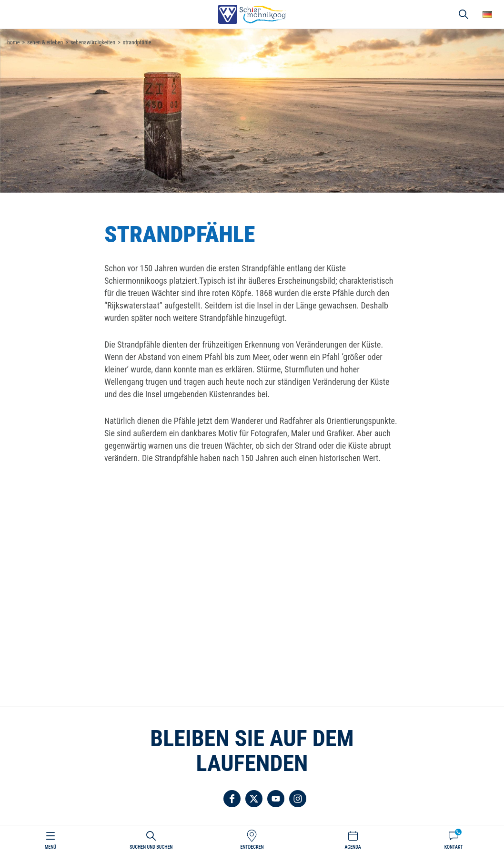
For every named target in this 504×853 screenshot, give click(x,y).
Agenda (353, 847)
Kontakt (454, 847)
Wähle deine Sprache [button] (487, 14)
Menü (50, 847)
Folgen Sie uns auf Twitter (254, 799)
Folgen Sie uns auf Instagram (298, 799)
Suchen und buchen (151, 847)
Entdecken (252, 847)
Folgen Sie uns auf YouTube (276, 799)
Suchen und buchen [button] (464, 14)
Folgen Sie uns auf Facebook (232, 799)
